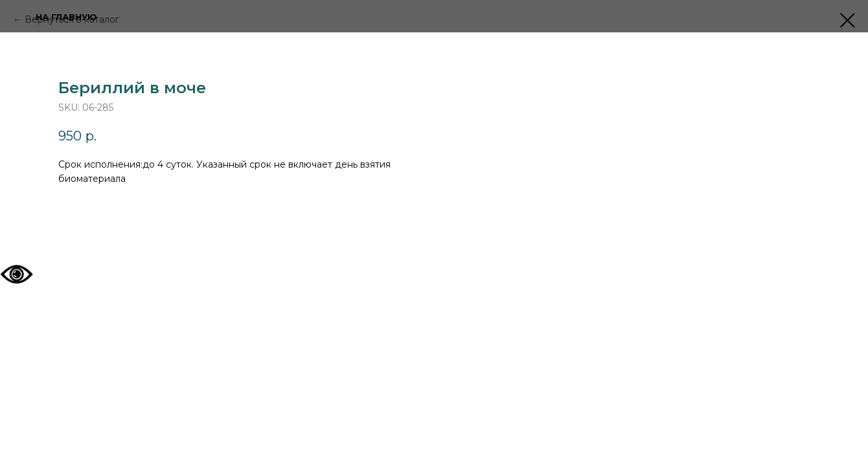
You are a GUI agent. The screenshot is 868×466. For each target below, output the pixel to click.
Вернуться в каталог (72, 19)
